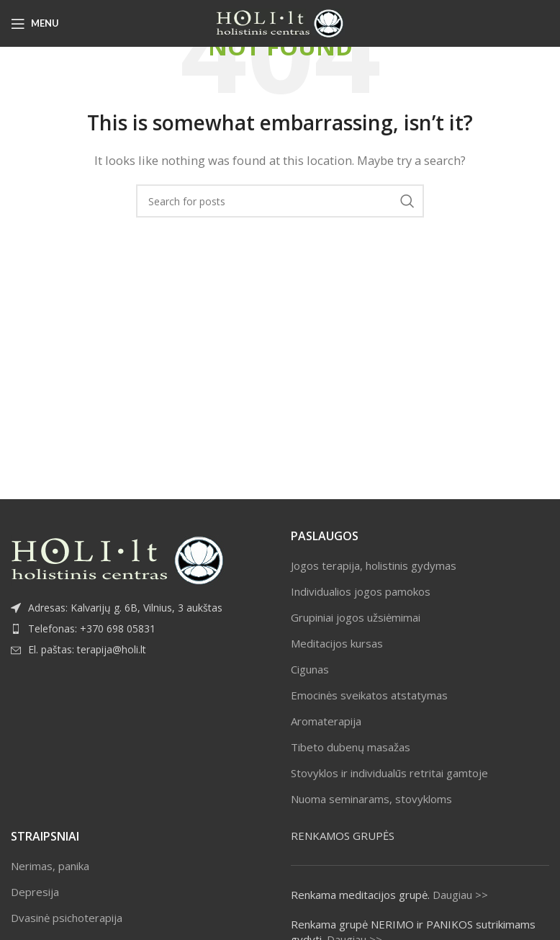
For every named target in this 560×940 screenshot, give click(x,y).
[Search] (280, 201)
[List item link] (140, 629)
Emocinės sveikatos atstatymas (369, 695)
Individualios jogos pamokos (361, 591)
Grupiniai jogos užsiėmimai (356, 617)
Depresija (35, 892)
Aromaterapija (326, 721)
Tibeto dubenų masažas (351, 747)
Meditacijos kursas (337, 643)
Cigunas (310, 669)
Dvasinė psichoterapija (67, 918)
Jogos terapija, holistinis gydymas (374, 565)
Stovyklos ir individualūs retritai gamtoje (389, 773)
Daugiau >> (460, 895)
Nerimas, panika (50, 866)
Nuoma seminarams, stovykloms (371, 799)
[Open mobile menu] (35, 24)
